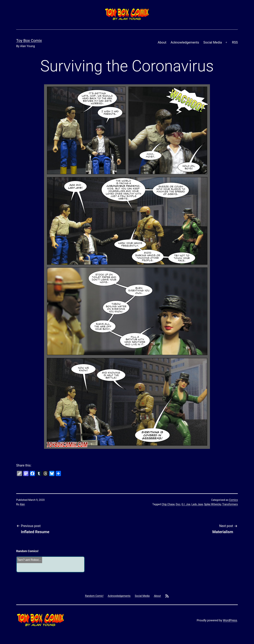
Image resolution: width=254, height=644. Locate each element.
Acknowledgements (185, 42)
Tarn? (21, 560)
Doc (178, 504)
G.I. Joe (186, 504)
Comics (233, 500)
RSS (235, 42)
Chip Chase (168, 504)
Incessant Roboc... (29, 560)
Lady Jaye (197, 504)
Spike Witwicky (213, 504)
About (162, 42)
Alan (22, 504)
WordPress (230, 620)
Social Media (213, 42)
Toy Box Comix (29, 41)
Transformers (230, 504)
